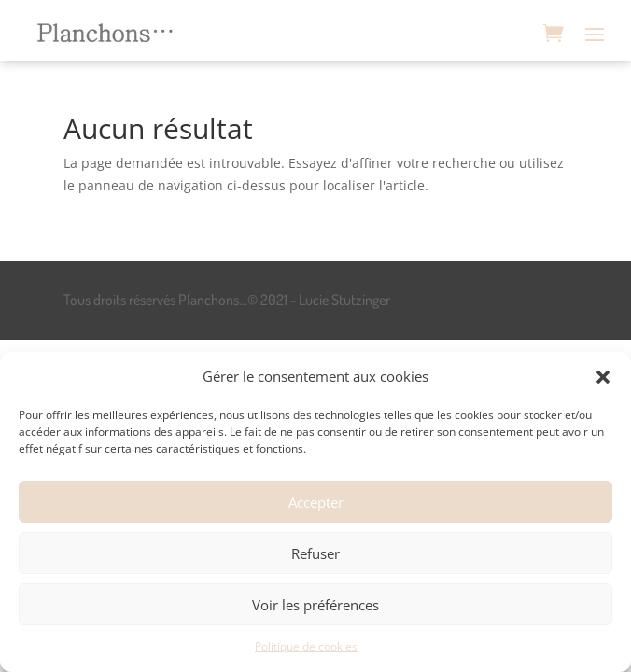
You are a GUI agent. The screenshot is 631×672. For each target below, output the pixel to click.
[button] (603, 377)
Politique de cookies (306, 646)
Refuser (315, 553)
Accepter (316, 502)
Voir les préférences (315, 605)
